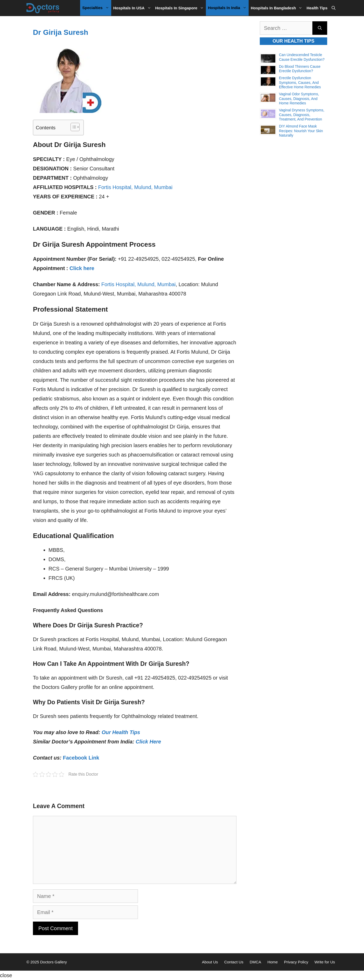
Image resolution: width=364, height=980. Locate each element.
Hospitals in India (228, 8)
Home (272, 962)
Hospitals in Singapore (181, 8)
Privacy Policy (296, 962)
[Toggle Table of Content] (72, 127)
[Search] (320, 28)
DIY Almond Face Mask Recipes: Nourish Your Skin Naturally (301, 131)
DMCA (255, 962)
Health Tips (317, 8)
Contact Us (234, 962)
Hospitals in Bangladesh (278, 8)
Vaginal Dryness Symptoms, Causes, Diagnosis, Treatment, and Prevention (302, 115)
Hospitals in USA (133, 8)
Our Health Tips (121, 732)
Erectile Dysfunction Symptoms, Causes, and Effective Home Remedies (300, 82)
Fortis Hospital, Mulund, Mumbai (135, 187)
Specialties (97, 8)
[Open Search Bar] (334, 8)
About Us (210, 962)
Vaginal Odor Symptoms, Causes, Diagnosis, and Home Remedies (299, 99)
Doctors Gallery (53, 962)
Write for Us (325, 962)
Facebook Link (81, 758)
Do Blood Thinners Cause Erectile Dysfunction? (300, 69)
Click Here (148, 742)
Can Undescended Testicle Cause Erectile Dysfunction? (302, 57)
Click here (82, 268)
